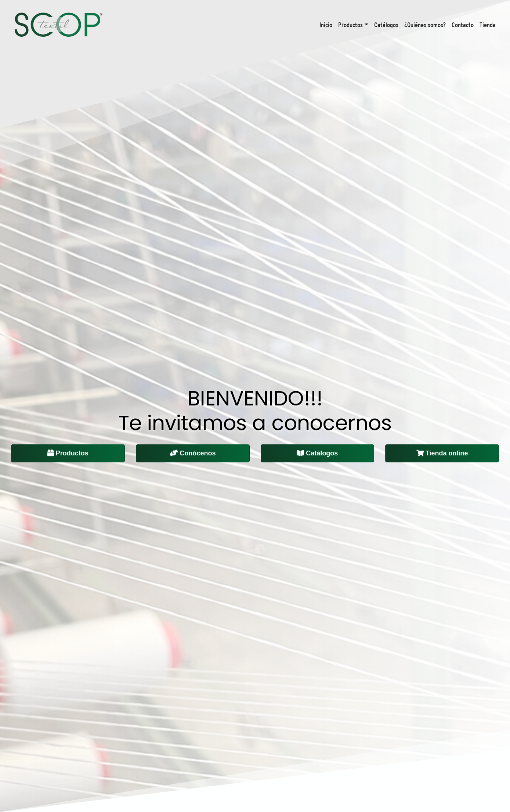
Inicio (326, 25)
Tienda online (442, 453)
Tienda (488, 25)
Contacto (463, 25)
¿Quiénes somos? (425, 25)
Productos (350, 25)
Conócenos (193, 453)
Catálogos (386, 25)
